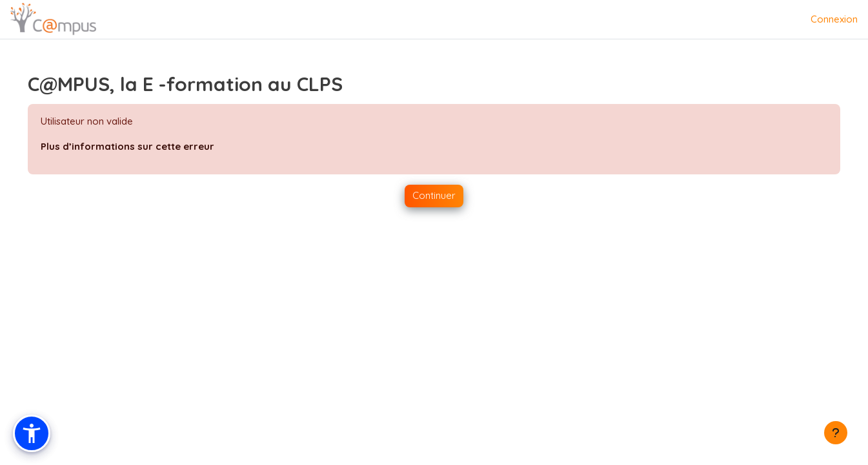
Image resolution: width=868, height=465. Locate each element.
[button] (32, 433)
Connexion (834, 19)
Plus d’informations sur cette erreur (146, 146)
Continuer (434, 195)
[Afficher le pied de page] (836, 433)
